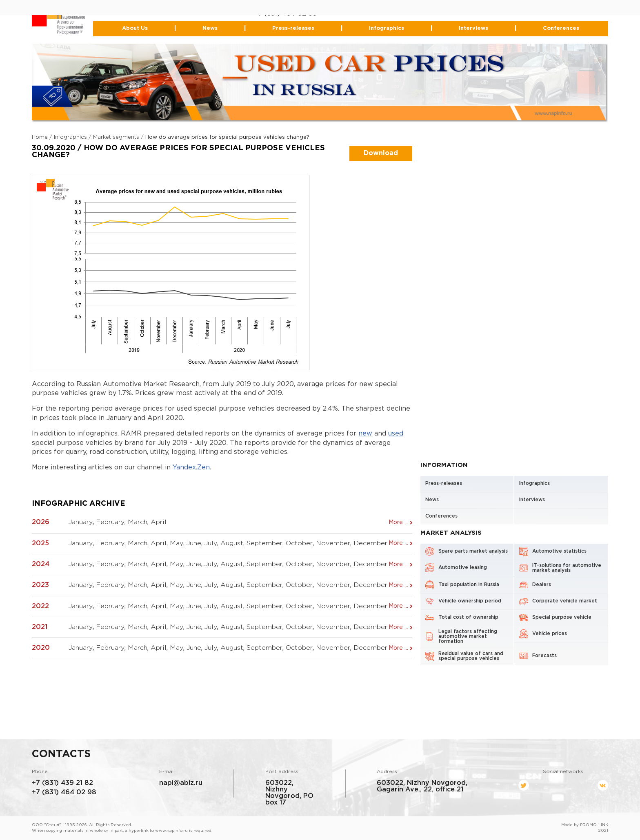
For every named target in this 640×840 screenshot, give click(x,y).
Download (381, 153)
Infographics (387, 28)
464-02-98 (299, 14)
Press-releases (293, 28)
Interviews (473, 28)
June (194, 543)
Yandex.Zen (191, 468)
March (138, 522)
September (264, 543)
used (396, 434)
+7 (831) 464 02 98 (64, 792)
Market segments (116, 137)
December (370, 543)
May (177, 543)
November (333, 543)
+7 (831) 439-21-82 (284, 7)
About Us (135, 28)
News (210, 28)
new (365, 434)
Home (40, 137)
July (211, 543)
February (110, 522)
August (232, 543)
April (159, 522)
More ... (398, 522)
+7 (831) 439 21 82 (62, 783)
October (299, 543)
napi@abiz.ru (181, 783)
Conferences (561, 28)
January (81, 522)
